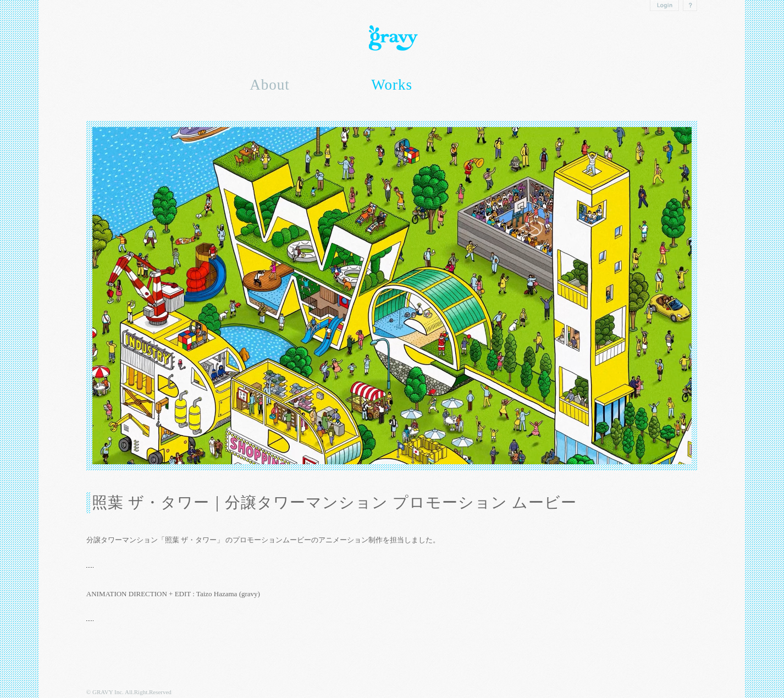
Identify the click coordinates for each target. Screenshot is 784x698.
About (270, 85)
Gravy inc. (392, 38)
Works (392, 85)
